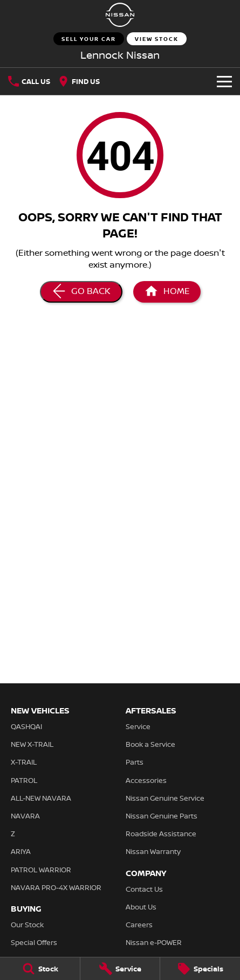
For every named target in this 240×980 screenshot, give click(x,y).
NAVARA (25, 816)
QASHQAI (26, 726)
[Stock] (40, 969)
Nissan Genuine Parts (162, 816)
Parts (135, 762)
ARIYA (21, 851)
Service (138, 726)
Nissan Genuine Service (165, 798)
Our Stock (27, 925)
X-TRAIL (24, 762)
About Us (141, 907)
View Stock (157, 39)
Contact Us (144, 889)
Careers (139, 925)
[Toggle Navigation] (224, 81)
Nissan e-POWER (154, 942)
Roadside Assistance (161, 834)
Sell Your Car (89, 39)
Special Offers (34, 942)
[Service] (120, 969)
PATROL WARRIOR (41, 870)
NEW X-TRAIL (32, 744)
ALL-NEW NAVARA (41, 798)
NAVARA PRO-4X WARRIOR (56, 887)
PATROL (24, 780)
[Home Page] (120, 15)
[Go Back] (81, 292)
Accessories (146, 780)
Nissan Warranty (153, 851)
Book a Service (150, 744)
